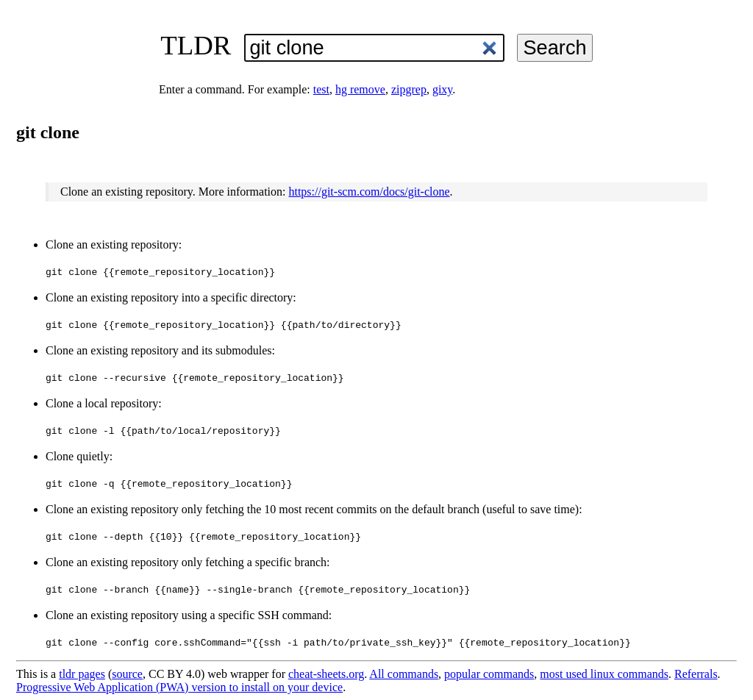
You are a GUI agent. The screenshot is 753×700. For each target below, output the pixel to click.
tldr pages (82, 674)
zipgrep (409, 89)
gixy (442, 89)
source (127, 674)
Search (554, 47)
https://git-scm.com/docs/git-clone (369, 192)
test (321, 89)
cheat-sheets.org (326, 674)
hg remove (360, 89)
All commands (404, 674)
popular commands (489, 674)
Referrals (696, 674)
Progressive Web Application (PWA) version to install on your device (179, 687)
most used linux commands (604, 674)
